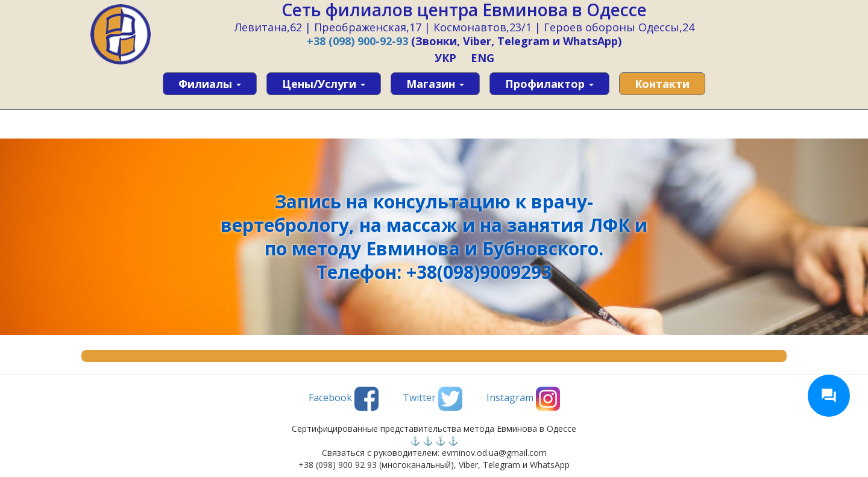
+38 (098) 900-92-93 (357, 41)
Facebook (344, 399)
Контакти (662, 84)
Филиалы (210, 84)
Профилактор (549, 84)
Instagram (523, 399)
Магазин (435, 84)
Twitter (432, 399)
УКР (445, 58)
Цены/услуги (324, 84)
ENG (483, 58)
